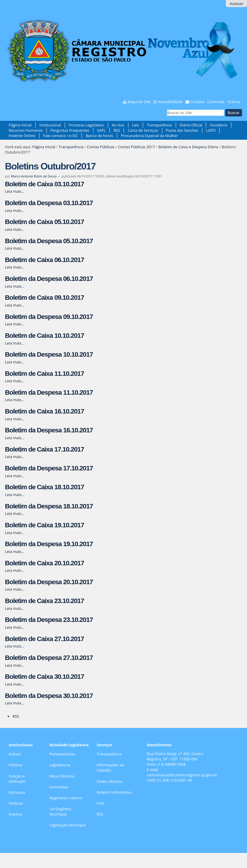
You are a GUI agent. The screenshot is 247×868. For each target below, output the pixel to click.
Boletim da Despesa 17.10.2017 (49, 468)
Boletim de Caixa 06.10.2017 (44, 260)
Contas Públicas (101, 147)
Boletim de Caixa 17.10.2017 (44, 449)
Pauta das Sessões (182, 130)
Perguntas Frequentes (70, 130)
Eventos (16, 814)
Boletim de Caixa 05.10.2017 (44, 222)
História (16, 765)
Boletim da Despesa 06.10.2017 (49, 279)
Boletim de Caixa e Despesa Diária (188, 147)
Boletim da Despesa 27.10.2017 (49, 658)
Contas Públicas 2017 (136, 147)
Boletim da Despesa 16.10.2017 (49, 430)
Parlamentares (62, 754)
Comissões (59, 787)
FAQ (100, 803)
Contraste (216, 102)
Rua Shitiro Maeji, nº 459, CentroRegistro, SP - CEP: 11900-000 (175, 756)
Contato (198, 102)
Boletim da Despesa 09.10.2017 (49, 317)
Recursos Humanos (26, 130)
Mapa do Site (139, 102)
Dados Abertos (110, 781)
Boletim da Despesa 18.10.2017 (49, 506)
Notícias (16, 803)
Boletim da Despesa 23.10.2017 (49, 620)
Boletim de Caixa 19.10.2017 (44, 525)
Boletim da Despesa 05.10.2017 (49, 241)
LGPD (211, 130)
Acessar (236, 4)
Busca (167, 109)
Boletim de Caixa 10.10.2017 (44, 336)
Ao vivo (118, 125)
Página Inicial (20, 125)
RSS (117, 130)
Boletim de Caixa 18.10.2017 (44, 487)
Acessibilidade (170, 102)
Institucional (50, 125)
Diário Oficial (191, 125)
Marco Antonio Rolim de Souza (34, 176)
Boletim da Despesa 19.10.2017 (49, 544)
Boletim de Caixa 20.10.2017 (44, 563)
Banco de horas (99, 136)
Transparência (159, 125)
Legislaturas (60, 765)
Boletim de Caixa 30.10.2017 (44, 677)
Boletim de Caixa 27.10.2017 (44, 639)
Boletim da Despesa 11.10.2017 (49, 392)
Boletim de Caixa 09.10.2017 (44, 298)
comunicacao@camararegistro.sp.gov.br (182, 775)
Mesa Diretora (62, 776)
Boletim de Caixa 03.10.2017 (44, 184)
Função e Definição (17, 779)
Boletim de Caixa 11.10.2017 (44, 374)
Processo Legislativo (86, 125)
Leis (136, 125)
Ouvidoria (219, 125)
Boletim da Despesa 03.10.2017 (49, 203)
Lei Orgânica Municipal (60, 811)
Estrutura (17, 792)
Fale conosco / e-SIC (61, 136)
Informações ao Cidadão (110, 767)
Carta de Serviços (143, 130)
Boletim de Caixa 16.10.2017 (44, 411)
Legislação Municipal (68, 825)
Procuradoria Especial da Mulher (150, 136)
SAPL (102, 130)
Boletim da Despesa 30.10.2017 (49, 696)
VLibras (234, 102)
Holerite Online (22, 136)
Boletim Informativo (114, 792)
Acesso (15, 754)
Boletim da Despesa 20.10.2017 (49, 582)
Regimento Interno (66, 798)
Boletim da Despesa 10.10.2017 (49, 354)
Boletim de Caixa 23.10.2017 (44, 601)
